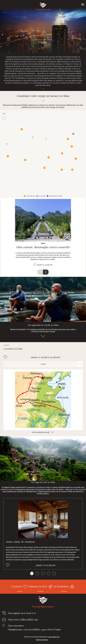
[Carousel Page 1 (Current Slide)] (32, 573)
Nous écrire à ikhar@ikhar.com (23, 619)
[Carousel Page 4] (49, 573)
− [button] (4, 118)
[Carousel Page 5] (54, 573)
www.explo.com (54, 637)
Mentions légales (42, 640)
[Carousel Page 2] (37, 573)
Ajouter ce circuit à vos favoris (45, 357)
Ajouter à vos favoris (45, 265)
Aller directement (43, 48)
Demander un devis (38, 586)
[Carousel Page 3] (43, 573)
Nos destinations (61, 586)
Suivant (46, 272)
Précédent (40, 272)
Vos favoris (17, 586)
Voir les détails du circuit (41, 432)
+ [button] (4, 114)
